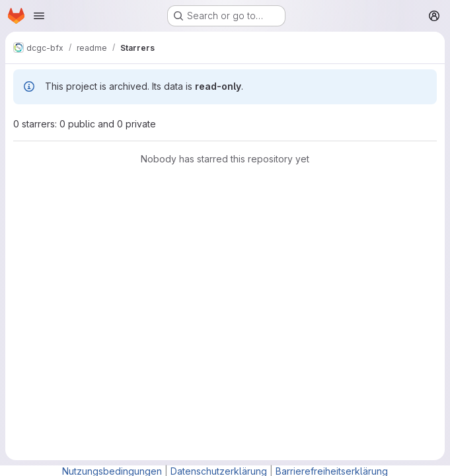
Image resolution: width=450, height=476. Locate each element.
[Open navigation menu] (39, 16)
